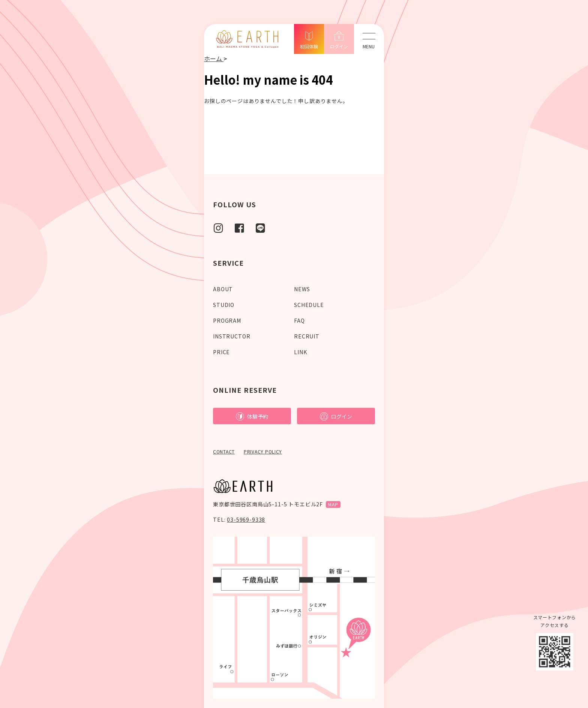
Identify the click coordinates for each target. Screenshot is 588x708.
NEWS (302, 289)
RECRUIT (307, 336)
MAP (333, 504)
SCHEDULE (309, 305)
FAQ (299, 320)
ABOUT (223, 289)
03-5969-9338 (246, 519)
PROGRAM (227, 320)
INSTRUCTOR (232, 336)
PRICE (221, 352)
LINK (300, 352)
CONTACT (224, 451)
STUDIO (224, 305)
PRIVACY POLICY (263, 451)
